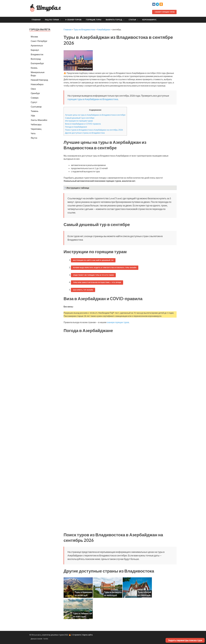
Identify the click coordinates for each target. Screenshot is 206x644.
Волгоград (36, 59)
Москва (34, 37)
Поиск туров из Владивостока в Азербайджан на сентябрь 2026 (94, 130)
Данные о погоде (37, 639)
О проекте (77, 635)
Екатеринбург (37, 63)
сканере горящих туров (118, 322)
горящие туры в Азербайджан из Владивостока (93, 99)
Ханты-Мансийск (39, 120)
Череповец (36, 129)
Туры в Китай (144, 592)
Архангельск (37, 45)
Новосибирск (37, 84)
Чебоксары (36, 124)
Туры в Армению (83, 592)
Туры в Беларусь (113, 592)
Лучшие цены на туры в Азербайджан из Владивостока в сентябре (95, 115)
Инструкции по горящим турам (79, 121)
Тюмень (35, 111)
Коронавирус (149, 20)
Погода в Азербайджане (76, 127)
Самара (35, 98)
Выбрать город (114, 20)
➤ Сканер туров (73, 20)
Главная (36, 20)
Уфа (33, 116)
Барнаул (35, 50)
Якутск (34, 138)
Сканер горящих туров (164, 12)
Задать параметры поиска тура (185, 640)
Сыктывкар (36, 107)
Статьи (132, 20)
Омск (33, 89)
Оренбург (35, 93)
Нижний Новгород (39, 80)
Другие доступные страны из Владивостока (85, 133)
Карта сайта (88, 635)
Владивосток (37, 54)
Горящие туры (94, 20)
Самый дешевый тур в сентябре (80, 118)
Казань (34, 68)
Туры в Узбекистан (83, 613)
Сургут (34, 102)
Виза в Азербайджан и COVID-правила (83, 124)
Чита (33, 133)
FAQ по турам (52, 20)
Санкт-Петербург (39, 41)
